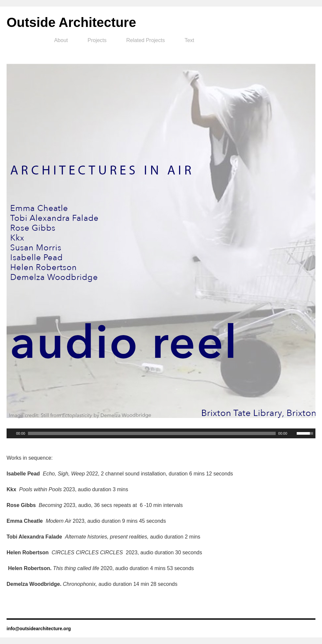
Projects (97, 40)
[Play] (11, 433)
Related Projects (145, 40)
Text (189, 40)
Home (27, 40)
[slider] (152, 433)
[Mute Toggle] (292, 433)
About (61, 40)
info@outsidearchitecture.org (39, 629)
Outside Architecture (71, 22)
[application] (161, 433)
